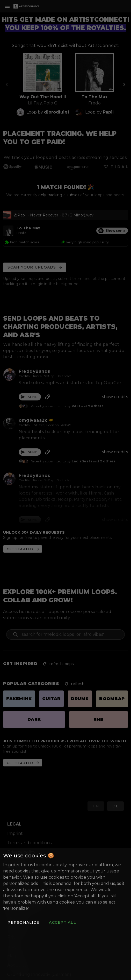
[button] (23, 922)
